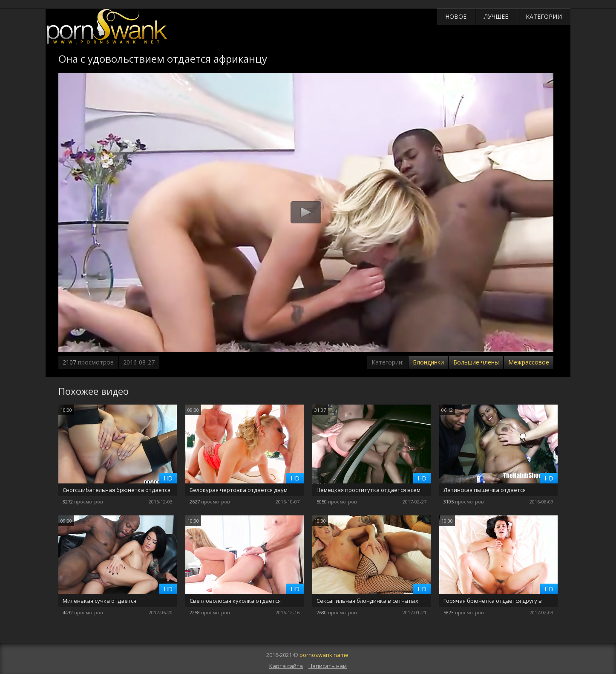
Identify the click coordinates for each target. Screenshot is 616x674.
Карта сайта (286, 666)
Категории (544, 16)
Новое (456, 16)
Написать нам (328, 666)
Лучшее (496, 16)
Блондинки (428, 362)
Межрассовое (529, 362)
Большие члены (476, 362)
